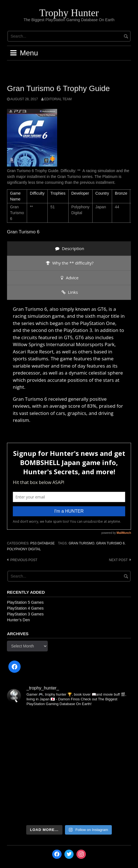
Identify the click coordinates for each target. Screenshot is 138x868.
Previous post (24, 560)
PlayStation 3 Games (25, 614)
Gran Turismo (81, 543)
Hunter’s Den (18, 620)
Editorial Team (58, 99)
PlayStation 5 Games (25, 602)
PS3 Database (43, 543)
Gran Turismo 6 (110, 543)
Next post (118, 560)
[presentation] (69, 249)
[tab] (69, 249)
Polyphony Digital (24, 549)
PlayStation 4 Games (25, 608)
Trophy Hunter (69, 13)
